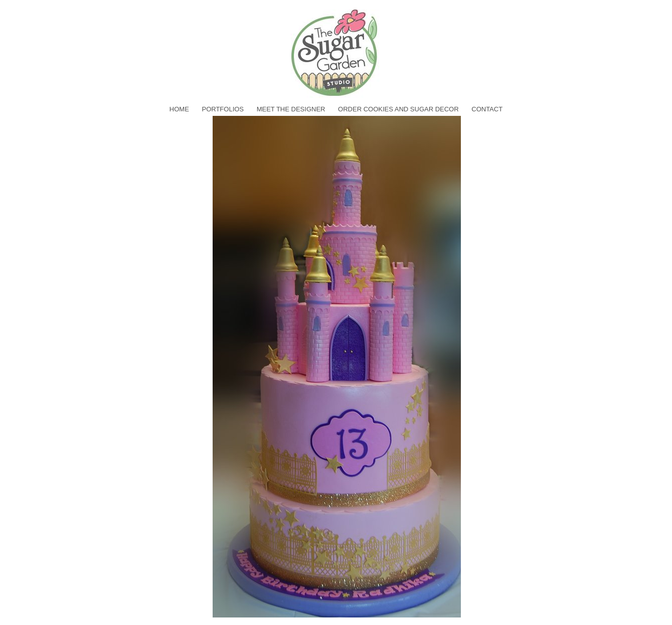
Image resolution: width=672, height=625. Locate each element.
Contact (487, 109)
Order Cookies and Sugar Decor (398, 109)
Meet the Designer (291, 109)
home (179, 109)
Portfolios (223, 109)
